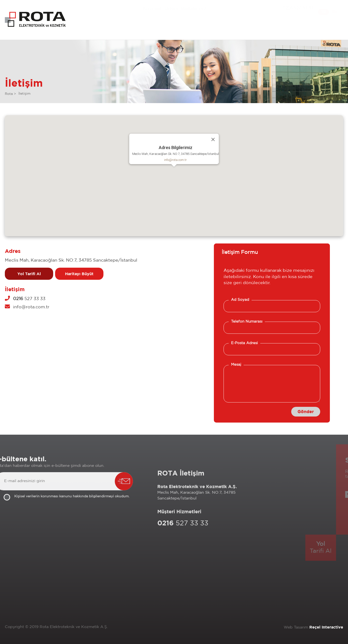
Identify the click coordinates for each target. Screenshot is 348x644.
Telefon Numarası (247, 322)
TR (324, 16)
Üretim (171, 11)
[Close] (213, 139)
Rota (9, 94)
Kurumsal (152, 15)
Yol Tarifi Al (29, 274)
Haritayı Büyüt (79, 274)
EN (334, 14)
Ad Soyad (240, 300)
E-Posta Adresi (244, 343)
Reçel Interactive (326, 627)
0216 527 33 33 (298, 17)
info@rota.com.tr (175, 160)
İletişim (24, 94)
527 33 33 (25, 299)
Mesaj (236, 365)
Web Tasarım (296, 627)
